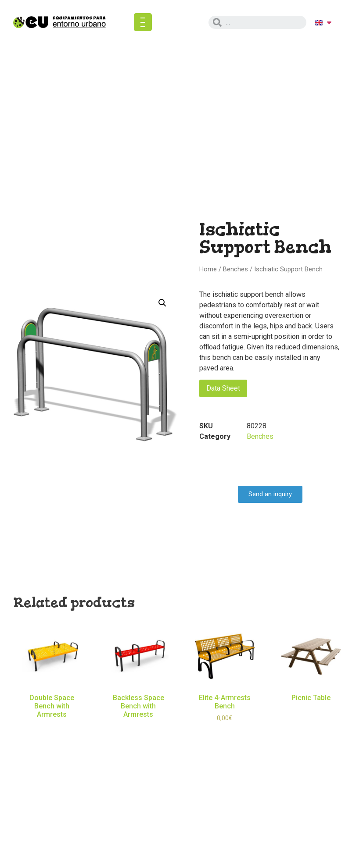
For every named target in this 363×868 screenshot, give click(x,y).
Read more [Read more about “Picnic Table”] (311, 711)
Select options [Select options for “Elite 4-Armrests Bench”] (225, 731)
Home (208, 269)
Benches (235, 269)
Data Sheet (223, 388)
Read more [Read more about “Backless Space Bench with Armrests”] (138, 727)
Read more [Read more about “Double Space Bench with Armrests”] (52, 727)
